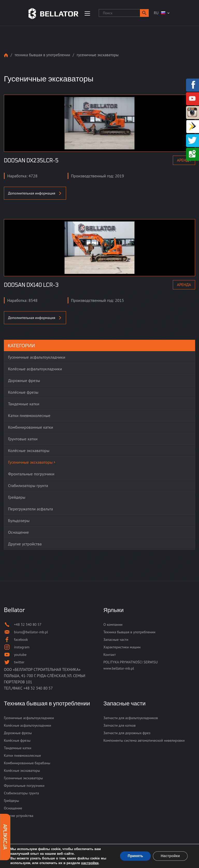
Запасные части (116, 640)
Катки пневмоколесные (22, 755)
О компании (113, 624)
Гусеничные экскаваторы (23, 778)
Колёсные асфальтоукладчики (27, 725)
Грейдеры (11, 801)
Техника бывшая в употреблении (42, 55)
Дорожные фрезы (18, 733)
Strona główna (6, 55)
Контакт (109, 655)
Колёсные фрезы (17, 740)
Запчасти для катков (120, 725)
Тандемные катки (18, 748)
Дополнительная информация (35, 193)
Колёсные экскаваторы (22, 770)
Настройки (170, 856)
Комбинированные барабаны (27, 763)
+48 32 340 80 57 (38, 688)
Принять (135, 856)
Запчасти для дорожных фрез (127, 733)
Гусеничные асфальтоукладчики (29, 718)
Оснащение (13, 808)
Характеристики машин (122, 647)
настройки (90, 863)
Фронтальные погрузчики (24, 786)
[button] (144, 13)
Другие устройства (19, 816)
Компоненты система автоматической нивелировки (144, 740)
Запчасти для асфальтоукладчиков (131, 718)
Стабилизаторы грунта (21, 793)
